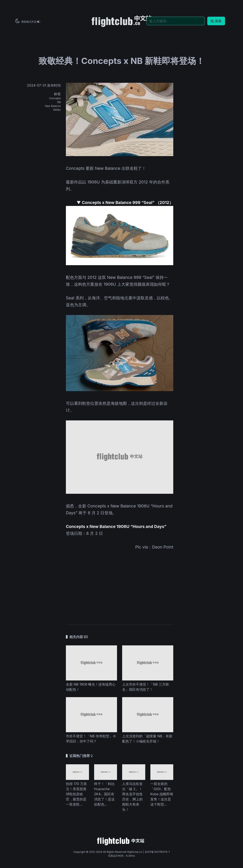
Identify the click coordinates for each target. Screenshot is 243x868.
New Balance (53, 106)
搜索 (216, 21)
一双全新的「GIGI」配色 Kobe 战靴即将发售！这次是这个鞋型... (162, 794)
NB (59, 102)
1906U (57, 110)
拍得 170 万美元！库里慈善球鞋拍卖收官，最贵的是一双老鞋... (76, 794)
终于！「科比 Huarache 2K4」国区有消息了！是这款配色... (104, 794)
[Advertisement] (120, 584)
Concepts (55, 98)
